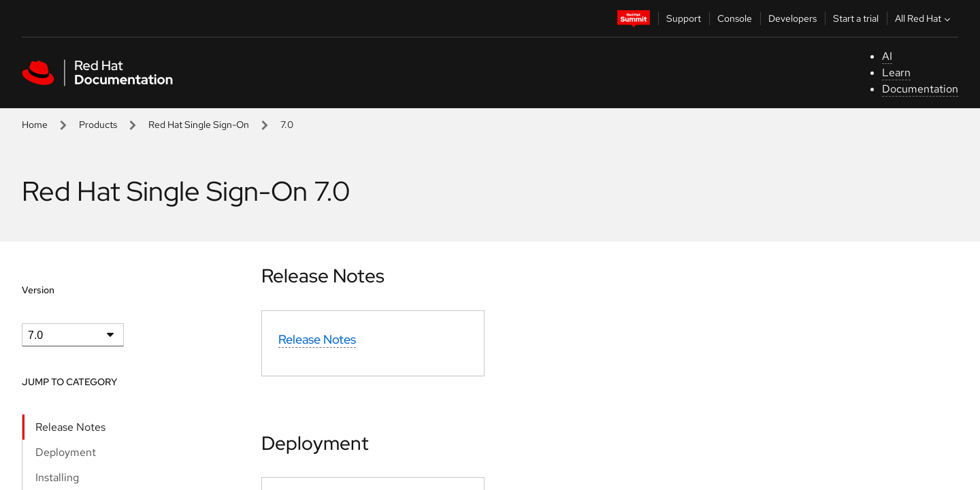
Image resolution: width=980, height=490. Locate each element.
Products (98, 125)
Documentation (920, 89)
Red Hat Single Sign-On (199, 125)
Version (38, 290)
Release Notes (70, 427)
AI (887, 56)
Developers (793, 18)
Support (684, 18)
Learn (896, 72)
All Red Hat (924, 18)
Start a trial (856, 18)
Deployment (66, 452)
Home (35, 125)
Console (735, 18)
